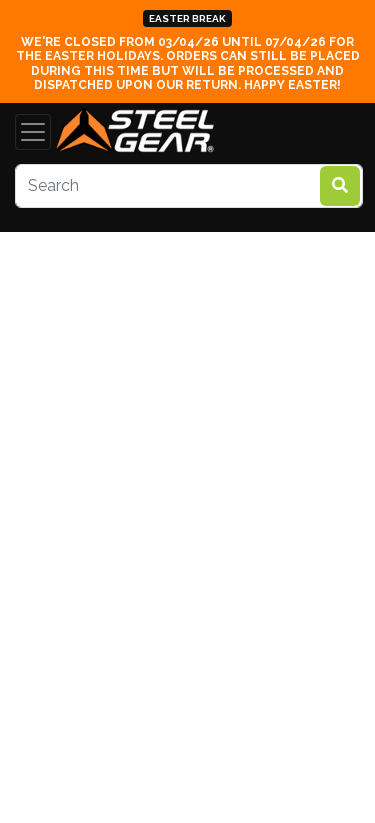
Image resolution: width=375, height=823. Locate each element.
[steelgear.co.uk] (135, 132)
